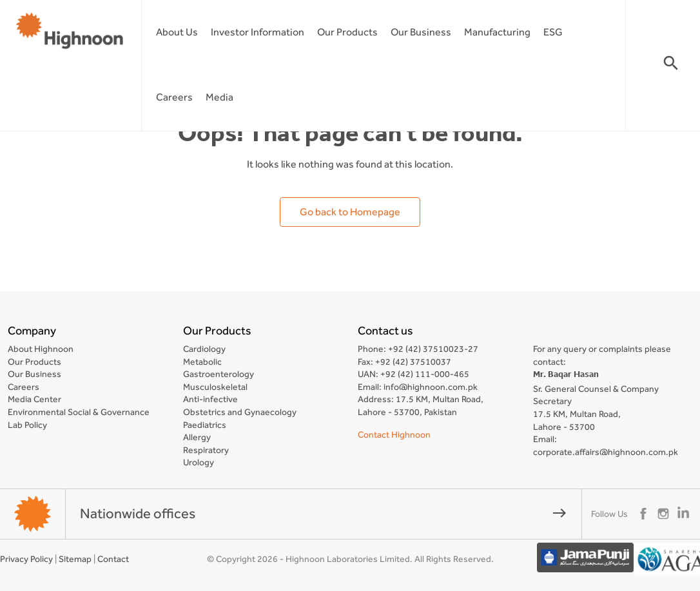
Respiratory (206, 450)
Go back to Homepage (350, 212)
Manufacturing (497, 32)
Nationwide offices (324, 513)
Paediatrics (205, 425)
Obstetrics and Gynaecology (240, 412)
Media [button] (219, 97)
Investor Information (258, 32)
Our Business (421, 32)
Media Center (34, 399)
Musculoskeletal (215, 387)
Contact (113, 559)
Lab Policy (27, 425)
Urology (199, 462)
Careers (174, 97)
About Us (177, 32)
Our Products (347, 32)
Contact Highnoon (394, 434)
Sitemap (75, 559)
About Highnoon (41, 349)
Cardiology (204, 349)
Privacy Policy (26, 559)
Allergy (197, 437)
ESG (553, 32)
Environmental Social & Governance (79, 412)
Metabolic (202, 362)
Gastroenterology (219, 374)
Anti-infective (210, 399)
